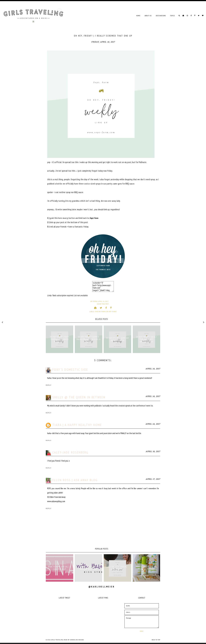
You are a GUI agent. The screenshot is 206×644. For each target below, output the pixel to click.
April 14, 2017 (153, 369)
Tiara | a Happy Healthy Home (77, 425)
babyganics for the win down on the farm (146, 568)
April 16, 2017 (153, 452)
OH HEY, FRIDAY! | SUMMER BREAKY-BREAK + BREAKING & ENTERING (89, 339)
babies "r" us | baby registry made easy (88, 568)
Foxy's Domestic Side (70, 370)
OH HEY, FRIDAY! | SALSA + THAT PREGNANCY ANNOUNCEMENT (146, 339)
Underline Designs (77, 640)
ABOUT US (148, 16)
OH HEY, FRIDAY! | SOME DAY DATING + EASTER (117, 339)
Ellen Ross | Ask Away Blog (75, 480)
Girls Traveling (57, 640)
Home (138, 16)
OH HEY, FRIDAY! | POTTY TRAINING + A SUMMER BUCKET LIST (60, 339)
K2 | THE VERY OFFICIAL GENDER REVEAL (117, 568)
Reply (49, 385)
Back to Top (156, 640)
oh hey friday (112, 312)
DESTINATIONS (161, 16)
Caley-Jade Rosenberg (70, 452)
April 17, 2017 (153, 479)
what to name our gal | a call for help (60, 568)
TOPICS (172, 16)
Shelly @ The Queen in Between (79, 397)
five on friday (100, 312)
